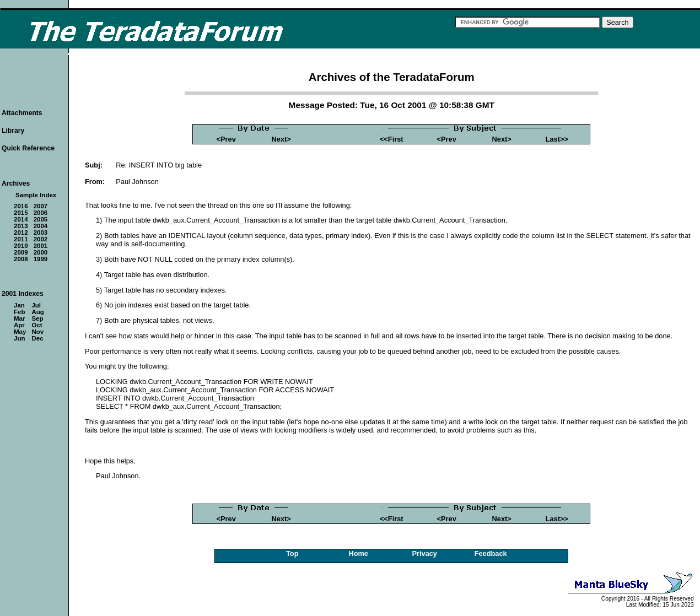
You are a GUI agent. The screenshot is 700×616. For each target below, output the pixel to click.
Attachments (22, 113)
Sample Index (36, 195)
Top (292, 553)
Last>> (557, 139)
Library (13, 131)
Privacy (424, 553)
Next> (281, 139)
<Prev (226, 139)
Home (358, 553)
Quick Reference (28, 148)
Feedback (491, 553)
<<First (392, 139)
